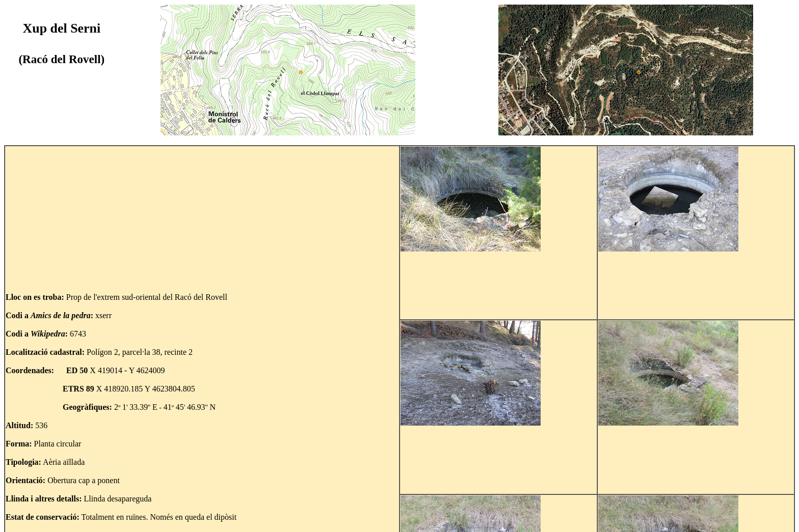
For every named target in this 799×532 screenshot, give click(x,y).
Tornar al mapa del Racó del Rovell (74, 518)
